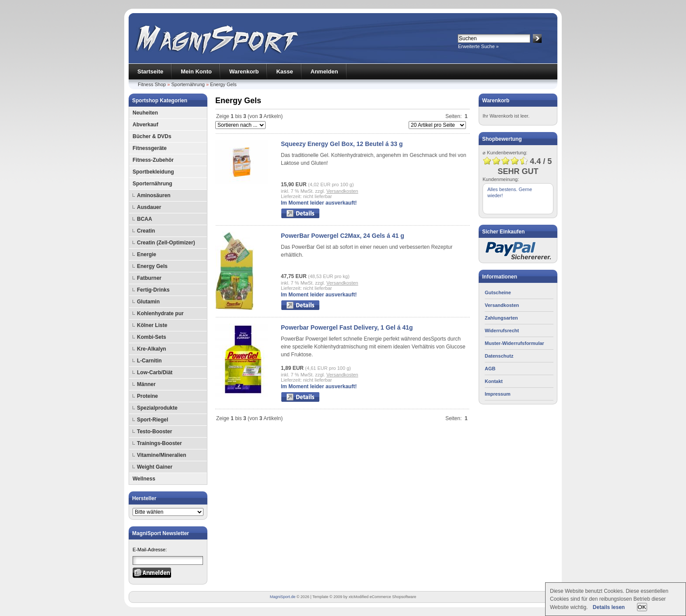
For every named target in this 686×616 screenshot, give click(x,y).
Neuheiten (145, 113)
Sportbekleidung (153, 172)
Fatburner (149, 278)
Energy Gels (223, 84)
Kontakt (494, 381)
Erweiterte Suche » (478, 46)
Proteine (147, 396)
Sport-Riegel (152, 420)
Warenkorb (244, 71)
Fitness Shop (152, 84)
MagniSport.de (283, 597)
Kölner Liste (152, 325)
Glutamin (148, 302)
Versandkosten (342, 191)
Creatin (146, 231)
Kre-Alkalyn (152, 349)
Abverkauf (145, 125)
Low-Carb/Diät (155, 372)
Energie (147, 254)
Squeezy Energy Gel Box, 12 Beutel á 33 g (342, 144)
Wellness (144, 479)
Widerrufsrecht (502, 331)
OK (642, 607)
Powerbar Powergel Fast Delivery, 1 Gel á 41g (347, 327)
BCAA (145, 219)
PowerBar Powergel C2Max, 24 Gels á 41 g (343, 236)
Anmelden (324, 71)
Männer (146, 384)
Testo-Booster (154, 432)
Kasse (284, 71)
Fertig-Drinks (153, 290)
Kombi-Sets (152, 337)
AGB (490, 369)
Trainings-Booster (159, 443)
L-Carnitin (149, 361)
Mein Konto (196, 71)
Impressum (498, 394)
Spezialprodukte (157, 408)
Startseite (150, 71)
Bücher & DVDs (152, 136)
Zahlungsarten (501, 318)
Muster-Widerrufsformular (514, 343)
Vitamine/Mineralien (161, 455)
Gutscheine (498, 292)
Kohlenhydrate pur (160, 313)
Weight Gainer (155, 467)
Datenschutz (499, 356)
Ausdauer (149, 207)
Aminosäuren (154, 195)
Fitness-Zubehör (153, 160)
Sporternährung (188, 84)
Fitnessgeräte (150, 148)
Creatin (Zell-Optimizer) (166, 243)
